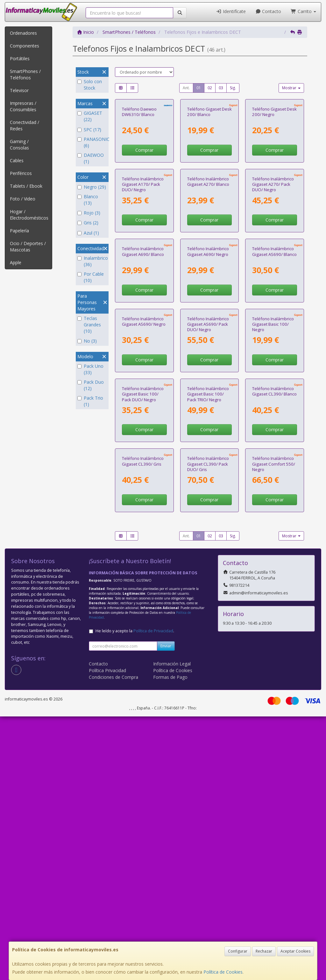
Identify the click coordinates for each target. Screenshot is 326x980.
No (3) (87, 341)
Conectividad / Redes (25, 125)
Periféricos (21, 173)
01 (199, 88)
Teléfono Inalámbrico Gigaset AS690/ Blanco (274, 383)
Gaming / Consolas (19, 145)
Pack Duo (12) (91, 385)
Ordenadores (23, 33)
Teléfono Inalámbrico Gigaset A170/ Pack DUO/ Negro (143, 272)
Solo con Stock (90, 85)
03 (221, 88)
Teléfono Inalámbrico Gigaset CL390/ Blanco (274, 611)
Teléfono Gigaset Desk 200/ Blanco (209, 155)
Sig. (233, 88)
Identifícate (231, 11)
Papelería (19, 231)
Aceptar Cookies (295, 951)
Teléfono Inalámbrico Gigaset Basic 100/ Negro (273, 500)
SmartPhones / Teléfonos (25, 74)
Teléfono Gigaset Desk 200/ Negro (274, 155)
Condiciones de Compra (113, 941)
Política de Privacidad (153, 894)
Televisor (19, 90)
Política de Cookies (223, 972)
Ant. (186, 88)
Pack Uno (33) (90, 369)
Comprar (144, 194)
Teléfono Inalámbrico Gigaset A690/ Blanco (143, 383)
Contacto (268, 11)
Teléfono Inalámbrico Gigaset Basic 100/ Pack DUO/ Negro (143, 614)
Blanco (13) (88, 200)
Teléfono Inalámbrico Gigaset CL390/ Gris (143, 725)
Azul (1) (88, 233)
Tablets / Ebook (26, 186)
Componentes (25, 46)
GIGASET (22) (90, 116)
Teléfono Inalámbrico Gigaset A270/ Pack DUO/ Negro (273, 272)
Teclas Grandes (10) (89, 325)
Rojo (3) (89, 213)
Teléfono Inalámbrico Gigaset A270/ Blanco (208, 269)
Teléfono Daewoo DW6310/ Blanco (139, 155)
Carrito (303, 11)
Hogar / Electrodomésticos (29, 215)
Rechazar (264, 951)
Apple (16, 262)
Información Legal (172, 927)
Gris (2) (88, 223)
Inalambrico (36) (92, 261)
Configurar (238, 951)
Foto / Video (23, 199)
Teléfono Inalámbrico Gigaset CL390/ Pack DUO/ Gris (208, 727)
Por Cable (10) (91, 277)
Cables (17, 160)
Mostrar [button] (291, 88)
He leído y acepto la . (135, 894)
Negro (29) (92, 187)
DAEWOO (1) (91, 158)
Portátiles (20, 58)
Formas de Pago (170, 941)
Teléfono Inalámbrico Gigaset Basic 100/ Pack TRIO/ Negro (208, 614)
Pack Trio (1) (90, 401)
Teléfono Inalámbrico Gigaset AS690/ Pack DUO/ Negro (208, 500)
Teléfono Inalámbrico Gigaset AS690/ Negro (144, 497)
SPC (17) (89, 130)
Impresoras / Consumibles (23, 106)
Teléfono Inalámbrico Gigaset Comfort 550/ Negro (274, 727)
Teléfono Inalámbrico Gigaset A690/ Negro (208, 383)
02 (210, 88)
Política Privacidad (107, 934)
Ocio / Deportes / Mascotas (28, 247)
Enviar (166, 909)
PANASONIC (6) (92, 142)
